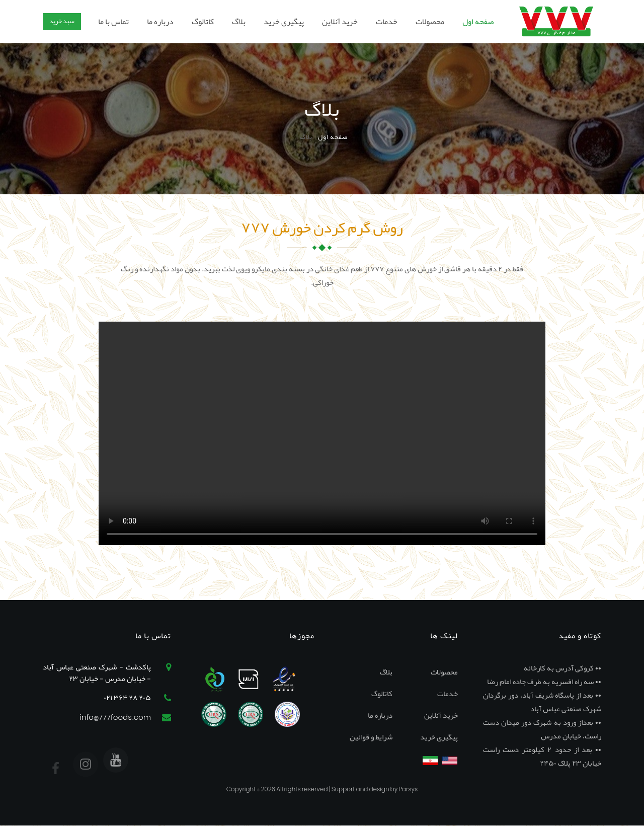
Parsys (408, 789)
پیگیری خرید (284, 22)
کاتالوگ (203, 22)
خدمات (387, 22)
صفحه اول (478, 22)
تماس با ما (113, 22)
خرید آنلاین (340, 22)
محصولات (430, 22)
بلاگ (239, 22)
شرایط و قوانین (371, 737)
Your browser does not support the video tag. (322, 433)
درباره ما (160, 22)
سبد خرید (62, 21)
